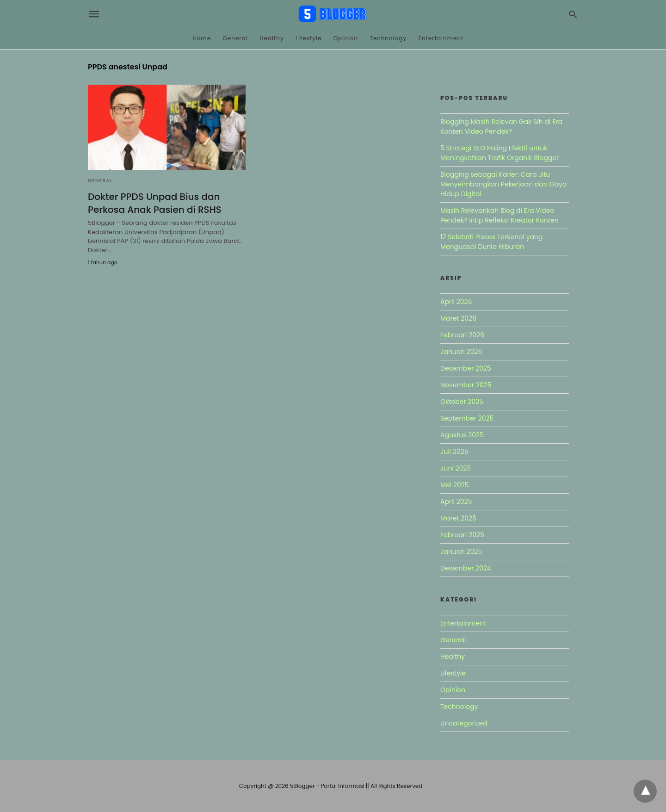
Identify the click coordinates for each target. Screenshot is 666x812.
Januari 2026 (461, 352)
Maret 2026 (458, 318)
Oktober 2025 (462, 402)
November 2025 (466, 385)
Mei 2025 (455, 485)
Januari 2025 (461, 552)
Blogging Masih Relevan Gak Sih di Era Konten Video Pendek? (501, 127)
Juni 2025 (456, 468)
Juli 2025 (454, 452)
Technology (388, 38)
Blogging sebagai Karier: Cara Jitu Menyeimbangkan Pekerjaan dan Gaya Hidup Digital (503, 184)
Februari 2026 (462, 335)
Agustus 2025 (462, 435)
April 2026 (456, 302)
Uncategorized (464, 723)
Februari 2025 (462, 535)
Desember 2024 (466, 568)
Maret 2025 (458, 518)
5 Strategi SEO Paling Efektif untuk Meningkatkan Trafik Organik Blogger (499, 153)
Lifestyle (308, 38)
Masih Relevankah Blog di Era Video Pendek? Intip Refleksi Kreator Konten (499, 215)
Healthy (272, 38)
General (235, 38)
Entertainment (441, 38)
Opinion (346, 38)
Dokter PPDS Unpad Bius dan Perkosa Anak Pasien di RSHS (155, 203)
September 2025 (467, 418)
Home (202, 38)
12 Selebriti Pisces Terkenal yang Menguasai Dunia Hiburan (492, 242)
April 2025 (456, 502)
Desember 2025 (466, 368)
